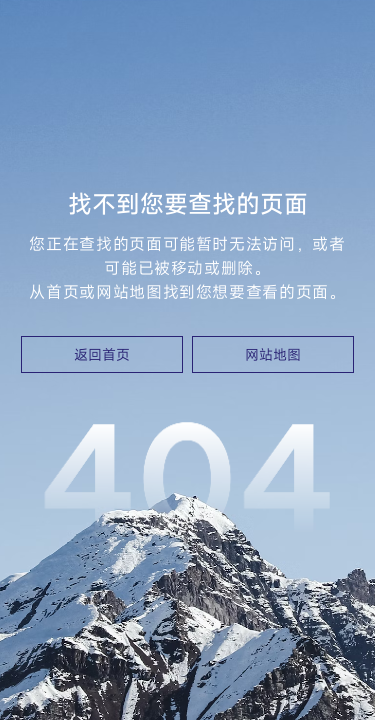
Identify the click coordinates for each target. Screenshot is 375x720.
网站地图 (273, 354)
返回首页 (102, 354)
